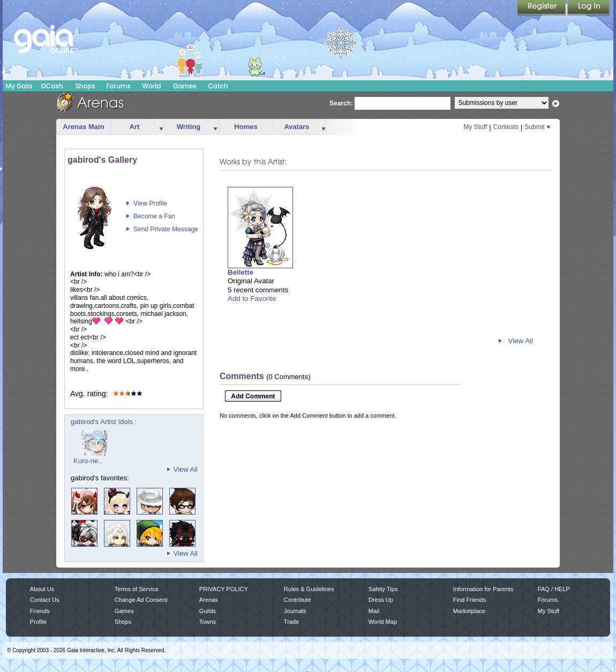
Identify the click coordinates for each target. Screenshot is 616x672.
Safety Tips (383, 589)
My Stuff (475, 127)
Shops (85, 86)
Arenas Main (83, 127)
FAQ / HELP (554, 589)
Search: (341, 103)
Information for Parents (483, 589)
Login (589, 8)
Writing (189, 127)
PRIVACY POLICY (224, 589)
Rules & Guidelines (309, 589)
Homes (246, 127)
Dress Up (381, 600)
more (161, 127)
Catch (218, 86)
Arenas (209, 600)
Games (185, 86)
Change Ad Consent (141, 600)
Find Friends (469, 600)
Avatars (296, 127)
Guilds (208, 611)
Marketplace (469, 611)
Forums (118, 86)
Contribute (298, 600)
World (152, 86)
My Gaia (18, 86)
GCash (52, 86)
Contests (506, 127)
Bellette (241, 272)
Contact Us (45, 600)
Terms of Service (137, 589)
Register (542, 8)
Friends (40, 611)
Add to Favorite (252, 299)
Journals (295, 611)
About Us (42, 589)
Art (135, 127)
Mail (374, 611)
